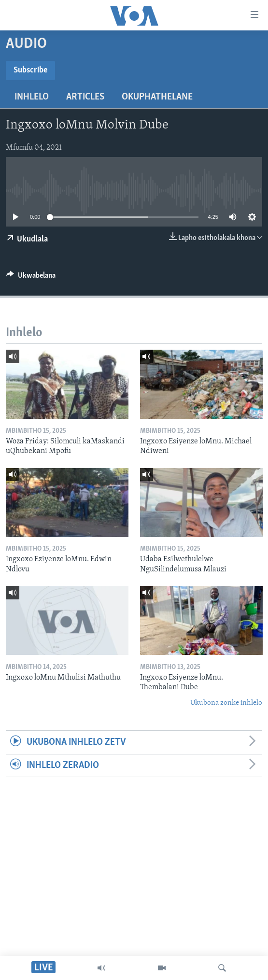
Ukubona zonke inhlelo (226, 703)
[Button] (31, 278)
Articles (85, 97)
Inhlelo (32, 97)
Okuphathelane (157, 97)
